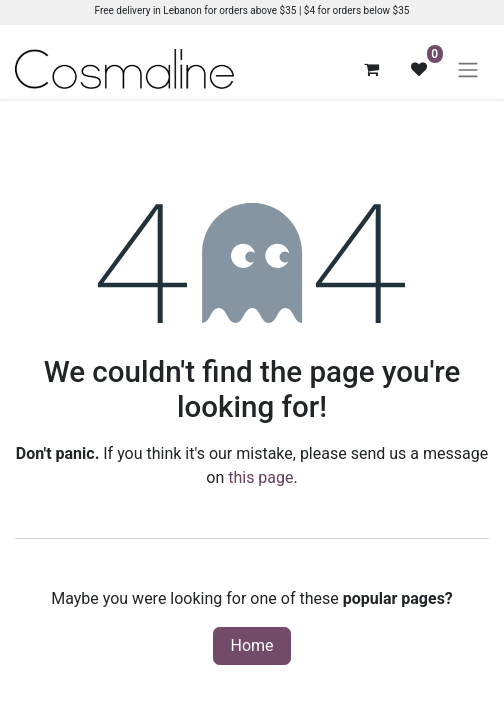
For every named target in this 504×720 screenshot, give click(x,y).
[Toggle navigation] (468, 69)
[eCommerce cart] (371, 69)
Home (251, 645)
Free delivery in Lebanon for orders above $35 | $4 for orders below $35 (252, 10)
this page (260, 477)
